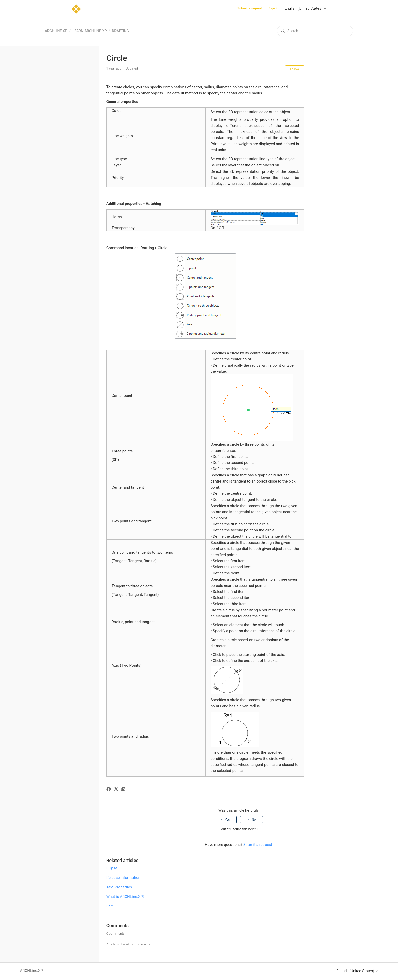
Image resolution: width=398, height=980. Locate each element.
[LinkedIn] (124, 790)
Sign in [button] (274, 8)
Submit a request (250, 8)
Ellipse (112, 868)
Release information (123, 878)
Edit (110, 906)
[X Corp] (117, 790)
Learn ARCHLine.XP (89, 31)
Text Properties (119, 887)
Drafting (120, 31)
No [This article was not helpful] (254, 820)
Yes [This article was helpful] (227, 820)
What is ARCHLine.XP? (126, 897)
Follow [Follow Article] (295, 69)
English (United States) (305, 8)
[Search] (315, 31)
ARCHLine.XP (56, 31)
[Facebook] (110, 790)
